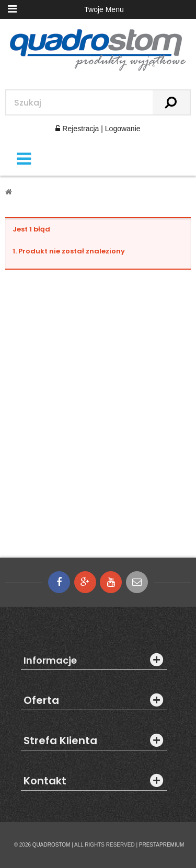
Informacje (50, 661)
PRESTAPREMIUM (162, 845)
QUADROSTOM (51, 845)
